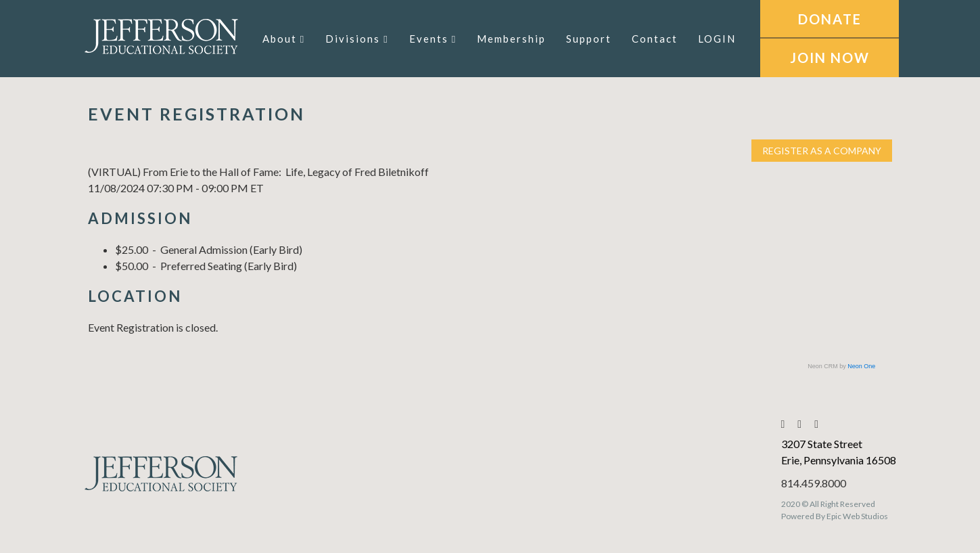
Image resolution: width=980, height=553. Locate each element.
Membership (511, 39)
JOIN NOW (830, 58)
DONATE (830, 19)
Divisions (357, 39)
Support (589, 39)
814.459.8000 (814, 483)
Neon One (861, 366)
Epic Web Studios (857, 516)
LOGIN (717, 39)
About (284, 39)
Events (433, 39)
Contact (655, 39)
